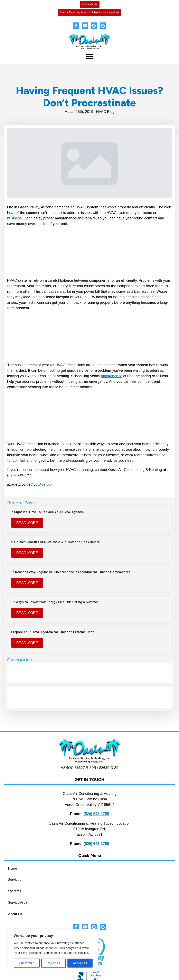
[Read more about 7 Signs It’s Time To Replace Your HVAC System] (27, 523)
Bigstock (45, 484)
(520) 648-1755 (96, 814)
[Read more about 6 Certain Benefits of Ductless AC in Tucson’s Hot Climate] (27, 553)
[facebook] (76, 26)
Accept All (80, 963)
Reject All (53, 963)
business (14, 218)
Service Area (18, 903)
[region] (53, 950)
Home (13, 868)
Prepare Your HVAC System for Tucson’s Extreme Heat (53, 632)
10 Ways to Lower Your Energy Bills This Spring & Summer (55, 602)
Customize (27, 963)
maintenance (112, 376)
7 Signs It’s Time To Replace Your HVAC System (47, 512)
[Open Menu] (89, 57)
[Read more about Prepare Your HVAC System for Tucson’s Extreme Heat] (27, 643)
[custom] (94, 26)
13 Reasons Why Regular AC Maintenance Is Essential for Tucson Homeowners (71, 572)
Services (15, 880)
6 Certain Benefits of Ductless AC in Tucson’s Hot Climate (55, 542)
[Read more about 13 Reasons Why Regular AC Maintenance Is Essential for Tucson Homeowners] (27, 583)
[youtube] (85, 26)
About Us (15, 914)
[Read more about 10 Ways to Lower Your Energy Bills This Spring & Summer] (27, 613)
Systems (15, 891)
